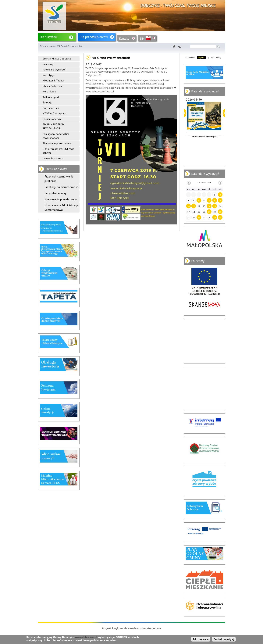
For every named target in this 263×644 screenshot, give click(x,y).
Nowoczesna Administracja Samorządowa (62, 207)
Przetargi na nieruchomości (62, 187)
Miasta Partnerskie (53, 86)
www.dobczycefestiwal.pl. (100, 92)
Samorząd (48, 64)
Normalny (216, 57)
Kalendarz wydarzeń (54, 70)
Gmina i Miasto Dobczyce (57, 59)
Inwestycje (49, 75)
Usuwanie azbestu (53, 158)
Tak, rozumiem (201, 639)
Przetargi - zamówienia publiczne (59, 179)
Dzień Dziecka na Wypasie (204, 156)
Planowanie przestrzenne (57, 143)
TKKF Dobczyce (94, 68)
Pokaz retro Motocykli (204, 137)
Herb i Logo (49, 91)
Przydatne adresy (55, 193)
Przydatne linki (51, 108)
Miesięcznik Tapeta (53, 80)
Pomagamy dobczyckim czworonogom (56, 136)
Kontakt (124, 39)
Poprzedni (185, 113)
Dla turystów (49, 37)
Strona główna (47, 46)
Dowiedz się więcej (224, 639)
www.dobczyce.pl (86, 637)
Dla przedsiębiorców (94, 37)
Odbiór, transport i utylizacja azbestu (58, 151)
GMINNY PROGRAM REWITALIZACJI (53, 126)
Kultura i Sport (51, 97)
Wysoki (202, 57)
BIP (142, 39)
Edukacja (47, 102)
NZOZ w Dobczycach (54, 113)
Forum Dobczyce (52, 119)
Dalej (224, 113)
